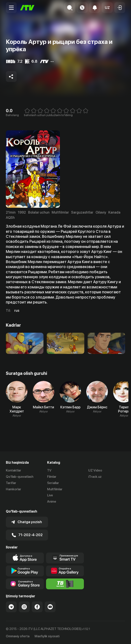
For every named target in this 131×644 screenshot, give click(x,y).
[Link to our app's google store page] (25, 571)
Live (50, 495)
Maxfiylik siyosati (47, 636)
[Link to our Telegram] (11, 607)
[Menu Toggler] (11, 8)
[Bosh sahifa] (27, 8)
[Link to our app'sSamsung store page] (25, 584)
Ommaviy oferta (18, 636)
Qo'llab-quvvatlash (20, 477)
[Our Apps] (65, 558)
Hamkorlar (14, 489)
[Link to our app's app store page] (25, 558)
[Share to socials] (11, 77)
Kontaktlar (14, 470)
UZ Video (95, 470)
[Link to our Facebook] (37, 607)
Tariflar (11, 483)
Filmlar (52, 477)
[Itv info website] (65, 584)
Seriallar (53, 483)
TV (49, 470)
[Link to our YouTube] (50, 607)
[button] (107, 8)
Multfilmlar (55, 489)
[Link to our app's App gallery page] (65, 571)
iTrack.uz (95, 477)
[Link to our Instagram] (24, 607)
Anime (52, 502)
